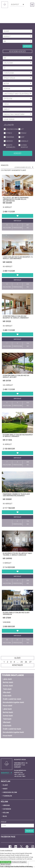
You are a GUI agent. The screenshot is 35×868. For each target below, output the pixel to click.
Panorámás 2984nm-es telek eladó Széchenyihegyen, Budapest (16, 495)
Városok (6, 805)
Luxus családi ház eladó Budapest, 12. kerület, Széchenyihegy (18, 258)
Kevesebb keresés (17, 51)
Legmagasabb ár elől (24, 167)
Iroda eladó (7, 696)
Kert (23, 137)
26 (26, 662)
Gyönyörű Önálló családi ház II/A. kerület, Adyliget (16, 376)
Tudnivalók (8, 796)
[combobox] (17, 4)
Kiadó (5, 789)
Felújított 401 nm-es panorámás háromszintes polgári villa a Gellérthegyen (16, 199)
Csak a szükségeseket (7, 867)
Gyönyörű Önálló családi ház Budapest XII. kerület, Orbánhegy (16, 317)
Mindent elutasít (6, 864)
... (18, 662)
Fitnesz (9, 133)
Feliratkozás (29, 831)
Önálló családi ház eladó (12, 699)
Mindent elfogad (6, 862)
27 (30, 662)
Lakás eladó (7, 679)
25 (22, 662)
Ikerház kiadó (8, 712)
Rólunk (6, 813)
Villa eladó (7, 692)
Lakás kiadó (7, 709)
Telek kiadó (7, 719)
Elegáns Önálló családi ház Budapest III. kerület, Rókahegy (18, 436)
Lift (22, 129)
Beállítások (23, 867)
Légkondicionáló (11, 129)
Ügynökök (7, 809)
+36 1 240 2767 (19, 774)
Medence (9, 141)
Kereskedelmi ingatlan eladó (13, 702)
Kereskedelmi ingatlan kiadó (13, 732)
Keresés (27, 46)
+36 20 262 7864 (20, 776)
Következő (17, 665)
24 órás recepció (24, 146)
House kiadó (7, 736)
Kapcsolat (18, 221)
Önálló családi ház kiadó (12, 729)
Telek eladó (7, 689)
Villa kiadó (7, 722)
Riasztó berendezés (11, 146)
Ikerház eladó (8, 682)
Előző (17, 658)
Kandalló (24, 141)
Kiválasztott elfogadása (19, 862)
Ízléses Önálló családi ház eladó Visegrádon (16, 613)
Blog (5, 816)
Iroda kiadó (7, 726)
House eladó (8, 706)
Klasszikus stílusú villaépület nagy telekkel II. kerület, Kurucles (17, 554)
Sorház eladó (8, 686)
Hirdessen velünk (10, 792)
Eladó (5, 785)
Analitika (16, 867)
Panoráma (10, 137)
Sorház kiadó (8, 716)
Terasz (24, 133)
